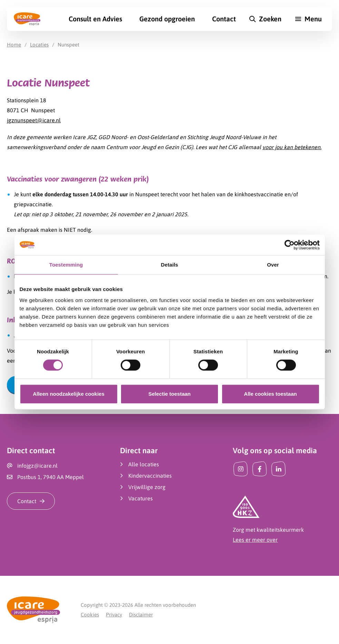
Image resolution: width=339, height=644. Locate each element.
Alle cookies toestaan (270, 394)
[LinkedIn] (278, 469)
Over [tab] (273, 265)
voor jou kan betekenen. (292, 147)
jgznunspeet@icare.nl (34, 120)
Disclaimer (141, 615)
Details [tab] (170, 265)
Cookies (90, 615)
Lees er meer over (255, 540)
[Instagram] (241, 469)
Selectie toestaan (169, 394)
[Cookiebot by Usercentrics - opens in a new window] (290, 245)
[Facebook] (260, 469)
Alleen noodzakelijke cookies (69, 394)
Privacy (114, 615)
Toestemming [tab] (66, 265)
